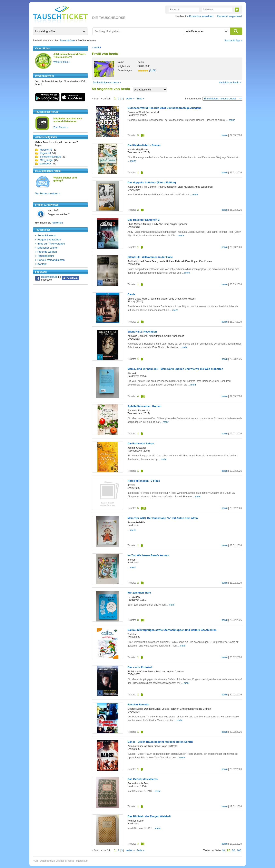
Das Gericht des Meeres (143, 779)
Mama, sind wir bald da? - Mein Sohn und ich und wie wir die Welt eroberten (175, 369)
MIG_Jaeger (47, 160)
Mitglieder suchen (48, 248)
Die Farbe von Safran (141, 443)
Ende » (140, 99)
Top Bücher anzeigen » (48, 194)
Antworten (57, 223)
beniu (224, 135)
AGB (35, 861)
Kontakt (42, 264)
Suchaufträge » (233, 40)
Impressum (82, 861)
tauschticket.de (49, 277)
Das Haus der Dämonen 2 (144, 220)
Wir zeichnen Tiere (139, 593)
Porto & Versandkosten (51, 260)
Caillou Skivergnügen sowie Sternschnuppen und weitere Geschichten (172, 630)
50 (233, 850)
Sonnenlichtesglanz (51, 157)
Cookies (60, 861)
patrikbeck (46, 164)
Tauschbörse (67, 40)
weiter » (130, 99)
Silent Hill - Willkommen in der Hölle (150, 257)
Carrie (131, 294)
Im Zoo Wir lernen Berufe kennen (148, 555)
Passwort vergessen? (229, 16)
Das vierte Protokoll (140, 667)
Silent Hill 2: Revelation (142, 332)
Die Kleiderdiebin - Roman (144, 145)
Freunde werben (47, 252)
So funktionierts (47, 235)
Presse (70, 861)
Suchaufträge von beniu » (107, 83)
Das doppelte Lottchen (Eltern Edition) (152, 182)
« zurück (97, 47)
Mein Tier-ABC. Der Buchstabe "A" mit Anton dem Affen (163, 518)
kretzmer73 (46, 150)
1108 (153, 70)
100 (239, 850)
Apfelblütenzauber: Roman (144, 406)
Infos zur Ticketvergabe (51, 244)
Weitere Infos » (62, 62)
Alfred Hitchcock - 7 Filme (144, 481)
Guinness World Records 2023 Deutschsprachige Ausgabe (165, 108)
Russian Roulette (138, 704)
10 (223, 850)
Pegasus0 (45, 153)
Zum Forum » (61, 127)
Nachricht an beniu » (230, 83)
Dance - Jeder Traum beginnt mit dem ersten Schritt (160, 742)
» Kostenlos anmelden (200, 16)
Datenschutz (47, 861)
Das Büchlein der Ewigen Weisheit (149, 816)
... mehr (231, 120)
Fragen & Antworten (49, 240)
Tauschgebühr (46, 256)
